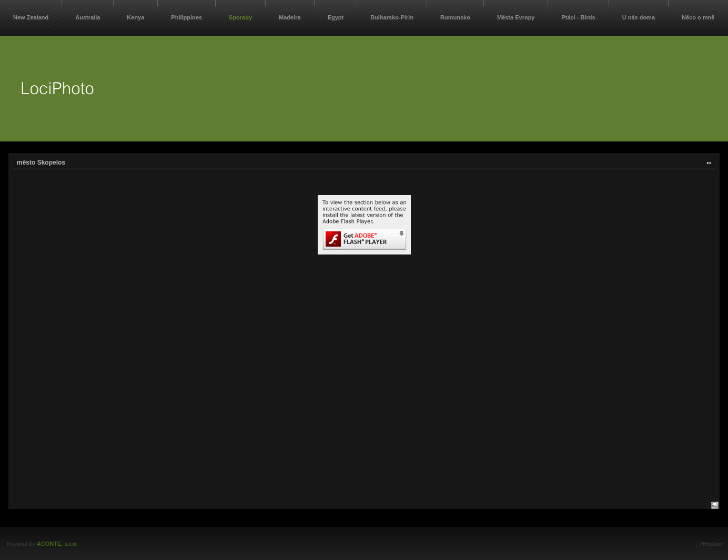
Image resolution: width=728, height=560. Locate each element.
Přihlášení (711, 544)
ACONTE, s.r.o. (57, 544)
